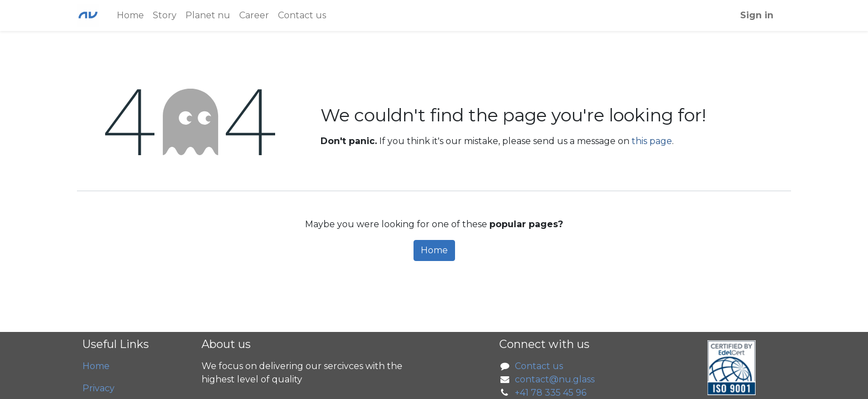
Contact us (539, 366)
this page (652, 141)
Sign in (757, 15)
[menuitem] (130, 16)
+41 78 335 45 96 (551, 393)
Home (434, 250)
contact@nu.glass (555, 379)
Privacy (99, 388)
